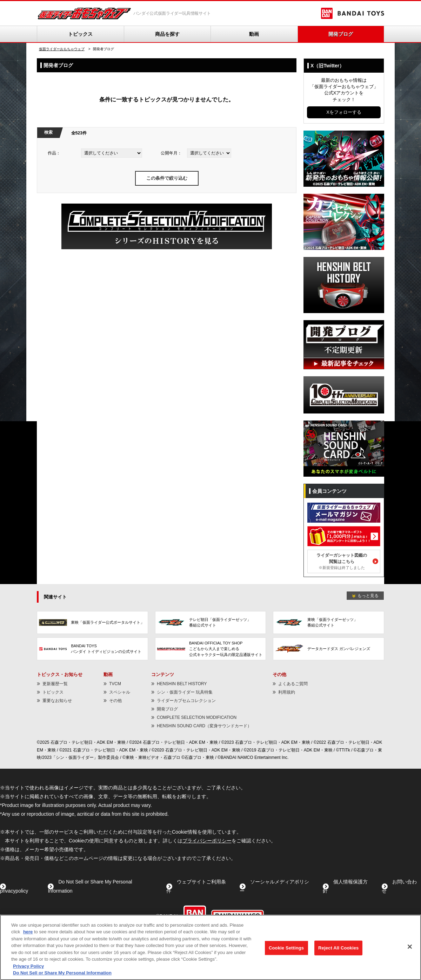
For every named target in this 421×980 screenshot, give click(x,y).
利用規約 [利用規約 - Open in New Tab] (287, 692)
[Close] (410, 947)
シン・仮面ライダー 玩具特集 (185, 692)
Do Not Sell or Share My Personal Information (62, 973)
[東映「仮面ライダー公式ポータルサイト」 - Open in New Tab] (92, 623)
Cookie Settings (286, 948)
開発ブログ (341, 34)
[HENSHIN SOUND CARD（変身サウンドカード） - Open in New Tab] (344, 424)
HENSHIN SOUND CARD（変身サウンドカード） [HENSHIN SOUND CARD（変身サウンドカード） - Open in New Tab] (204, 726)
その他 (115, 701)
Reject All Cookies (338, 948)
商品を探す (167, 34)
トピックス (80, 34)
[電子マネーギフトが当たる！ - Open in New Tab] (344, 528)
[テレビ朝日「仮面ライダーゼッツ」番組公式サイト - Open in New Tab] (211, 623)
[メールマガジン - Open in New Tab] (344, 504)
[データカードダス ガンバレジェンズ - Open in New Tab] (329, 649)
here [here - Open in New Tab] (28, 932)
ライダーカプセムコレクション (186, 701)
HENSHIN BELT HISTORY (182, 684)
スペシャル (120, 692)
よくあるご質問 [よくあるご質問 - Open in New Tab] (293, 684)
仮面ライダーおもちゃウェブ (62, 49)
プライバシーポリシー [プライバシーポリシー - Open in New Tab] (207, 841)
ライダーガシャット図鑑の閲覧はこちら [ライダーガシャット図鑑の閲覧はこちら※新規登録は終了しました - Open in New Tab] (342, 561)
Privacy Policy (28, 966)
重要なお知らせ (57, 701)
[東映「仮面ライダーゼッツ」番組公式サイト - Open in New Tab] (329, 623)
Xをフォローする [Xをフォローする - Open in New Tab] (344, 112)
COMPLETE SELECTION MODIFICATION (197, 717)
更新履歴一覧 (55, 684)
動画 (254, 34)
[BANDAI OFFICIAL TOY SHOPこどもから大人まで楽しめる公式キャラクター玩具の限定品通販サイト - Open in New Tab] (211, 649)
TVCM (115, 684)
